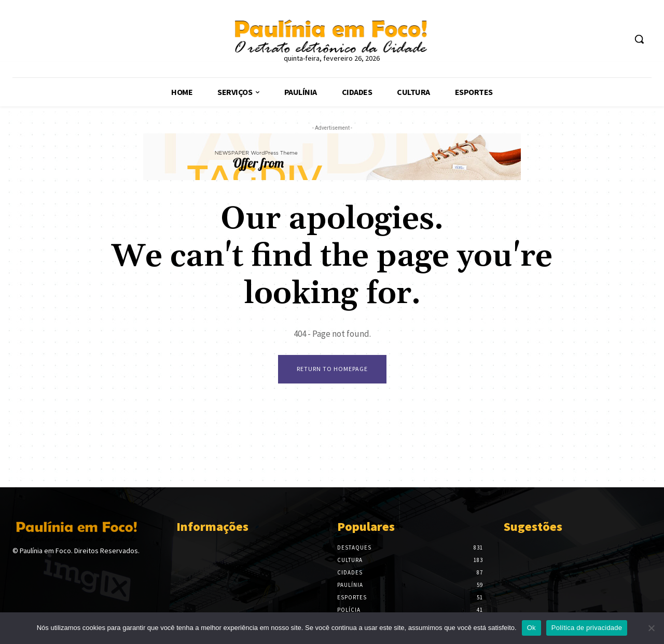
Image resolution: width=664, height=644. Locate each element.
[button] (639, 39)
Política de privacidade (587, 628)
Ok (531, 628)
